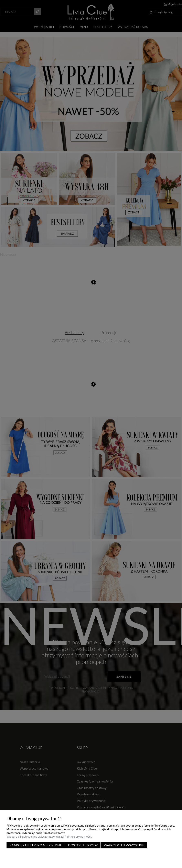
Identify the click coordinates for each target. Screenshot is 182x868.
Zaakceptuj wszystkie (124, 845)
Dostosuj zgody (83, 845)
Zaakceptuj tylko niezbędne (36, 845)
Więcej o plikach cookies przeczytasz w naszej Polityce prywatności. (49, 836)
